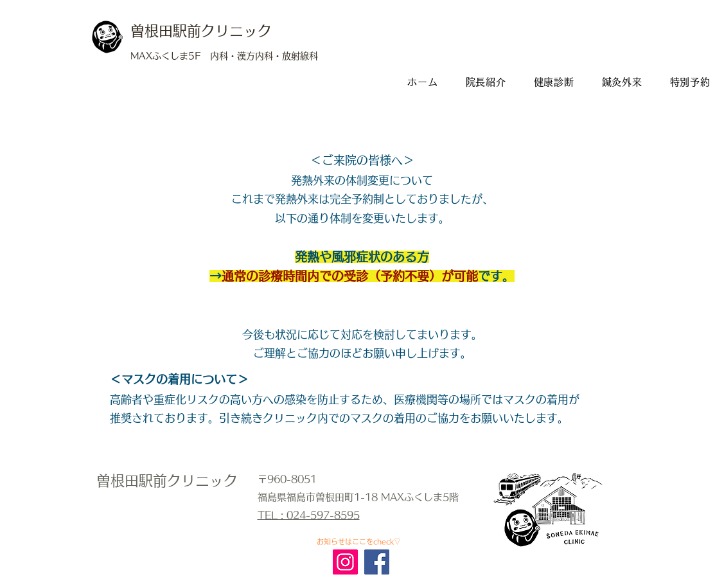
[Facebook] (377, 562)
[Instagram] (345, 562)
